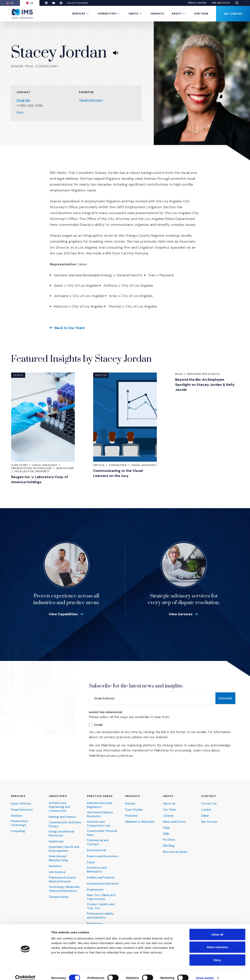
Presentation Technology (31, 468)
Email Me (23, 100)
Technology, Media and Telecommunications (64, 889)
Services (79, 14)
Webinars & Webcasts (140, 821)
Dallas (205, 815)
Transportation (59, 897)
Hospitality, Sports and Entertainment (64, 849)
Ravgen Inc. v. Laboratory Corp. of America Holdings (40, 479)
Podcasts (132, 815)
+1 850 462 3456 (30, 106)
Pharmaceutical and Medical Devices (62, 879)
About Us (169, 803)
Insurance (55, 866)
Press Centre (197, 3)
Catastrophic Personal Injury (102, 833)
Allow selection (217, 942)
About (177, 14)
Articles (130, 803)
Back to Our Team (70, 328)
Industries (58, 796)
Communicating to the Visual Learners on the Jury (118, 473)
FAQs (167, 827)
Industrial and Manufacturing (58, 858)
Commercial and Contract (98, 842)
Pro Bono (169, 840)
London (206, 809)
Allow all (217, 929)
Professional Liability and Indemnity (101, 916)
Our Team (201, 14)
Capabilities (107, 14)
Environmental (96, 850)
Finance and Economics (103, 856)
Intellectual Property (32, 471)
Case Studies (134, 809)
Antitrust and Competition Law (99, 823)
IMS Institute (221, 3)
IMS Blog (169, 846)
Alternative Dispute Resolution (100, 814)
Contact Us (209, 803)
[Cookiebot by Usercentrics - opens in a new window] (25, 972)
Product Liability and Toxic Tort (101, 906)
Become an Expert (175, 852)
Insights (157, 14)
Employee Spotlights (203, 374)
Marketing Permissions (106, 712)
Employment (95, 890)
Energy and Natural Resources (61, 833)
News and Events (175, 821)
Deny (217, 954)
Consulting (118, 465)
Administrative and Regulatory (100, 805)
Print (20, 113)
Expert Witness (21, 803)
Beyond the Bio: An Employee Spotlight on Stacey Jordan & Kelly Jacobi (205, 385)
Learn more (202, 750)
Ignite (133, 14)
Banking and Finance (62, 817)
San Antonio (209, 821)
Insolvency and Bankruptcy (97, 870)
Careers (168, 815)
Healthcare (65, 468)
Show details (205, 972)
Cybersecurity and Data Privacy (65, 824)
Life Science (57, 872)
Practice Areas (100, 796)
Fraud (91, 862)
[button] (237, 3)
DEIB (166, 834)
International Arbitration (103, 884)
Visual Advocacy (91, 100)
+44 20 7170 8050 (78, 3)
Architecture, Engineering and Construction (59, 807)
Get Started (233, 14)
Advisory (17, 815)
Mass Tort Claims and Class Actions (101, 897)
